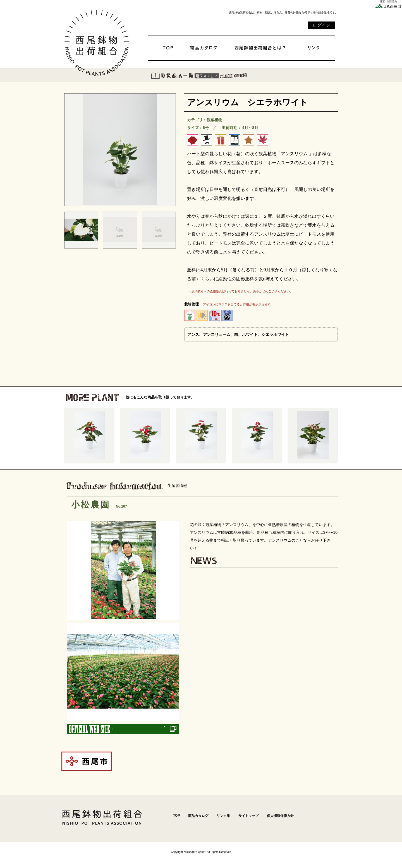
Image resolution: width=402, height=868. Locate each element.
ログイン (322, 25)
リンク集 (223, 816)
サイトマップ (248, 816)
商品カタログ (198, 816)
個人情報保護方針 (280, 816)
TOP (176, 816)
